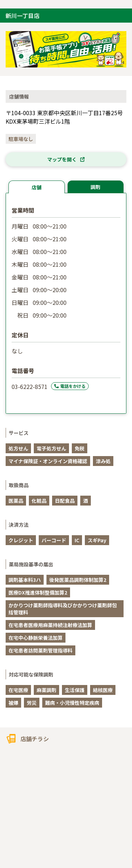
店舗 (37, 187)
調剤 (95, 187)
